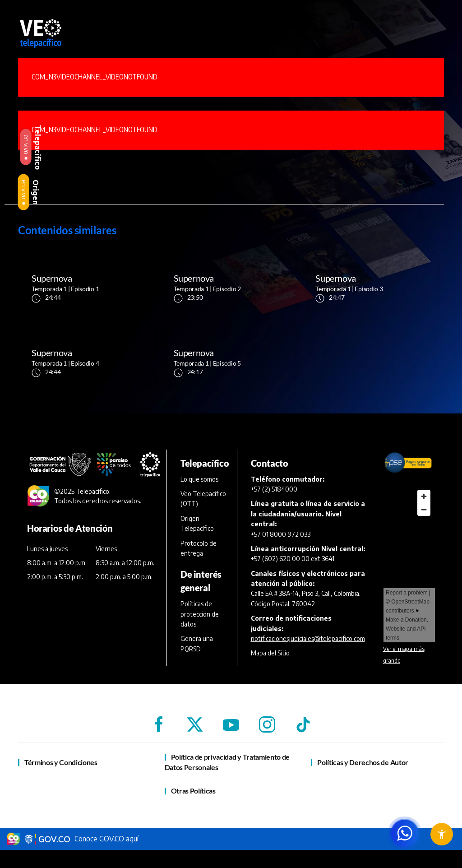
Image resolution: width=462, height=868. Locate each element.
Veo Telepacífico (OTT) (203, 499)
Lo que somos (199, 479)
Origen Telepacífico (197, 523)
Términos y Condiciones (61, 762)
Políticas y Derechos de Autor (363, 762)
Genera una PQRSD (197, 643)
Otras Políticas (193, 791)
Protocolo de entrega (199, 548)
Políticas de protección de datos (200, 614)
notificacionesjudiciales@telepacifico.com (308, 638)
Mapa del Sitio (270, 653)
